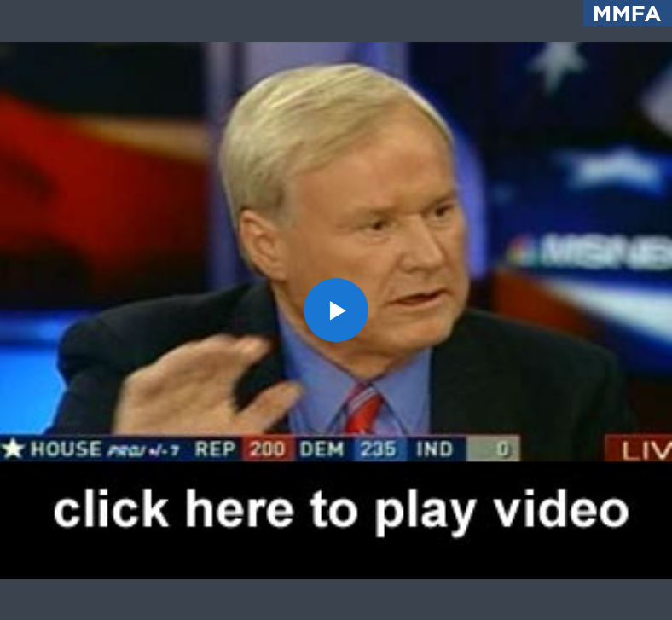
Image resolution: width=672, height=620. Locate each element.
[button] (336, 310)
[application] (336, 310)
